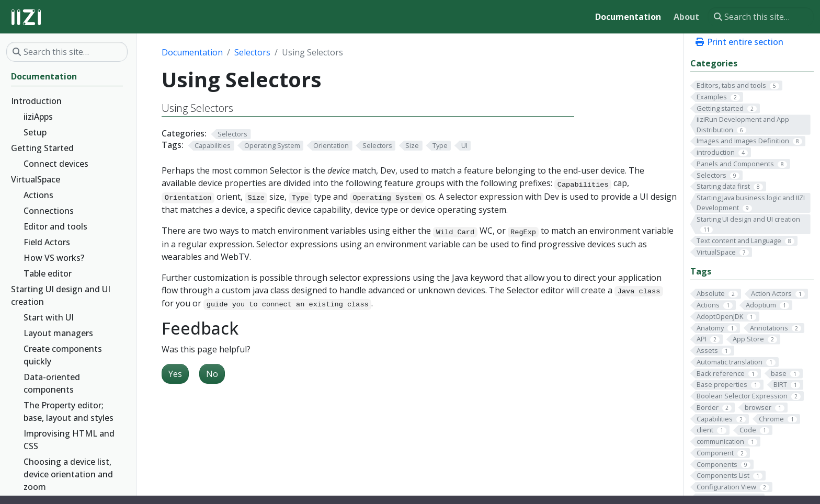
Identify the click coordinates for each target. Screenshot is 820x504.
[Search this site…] (761, 17)
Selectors (252, 52)
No (212, 374)
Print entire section (739, 42)
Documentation (192, 52)
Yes (175, 374)
